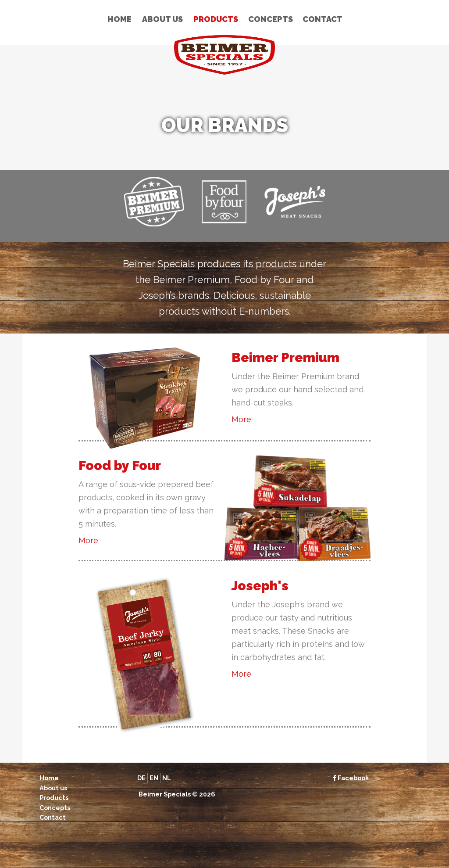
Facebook (351, 778)
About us (162, 19)
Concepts (271, 19)
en (154, 778)
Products (216, 19)
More (241, 419)
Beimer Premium (285, 357)
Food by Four (120, 465)
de (141, 778)
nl (167, 778)
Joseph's (260, 586)
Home (119, 19)
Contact (322, 19)
